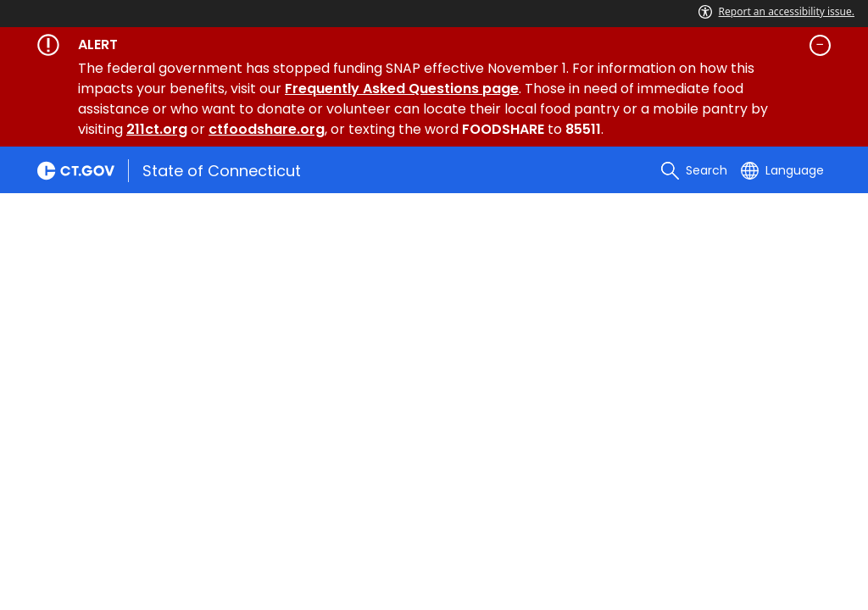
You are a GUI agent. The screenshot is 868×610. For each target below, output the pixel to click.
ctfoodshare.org (267, 129)
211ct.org (157, 129)
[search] (694, 170)
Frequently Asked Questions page (402, 89)
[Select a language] (782, 170)
